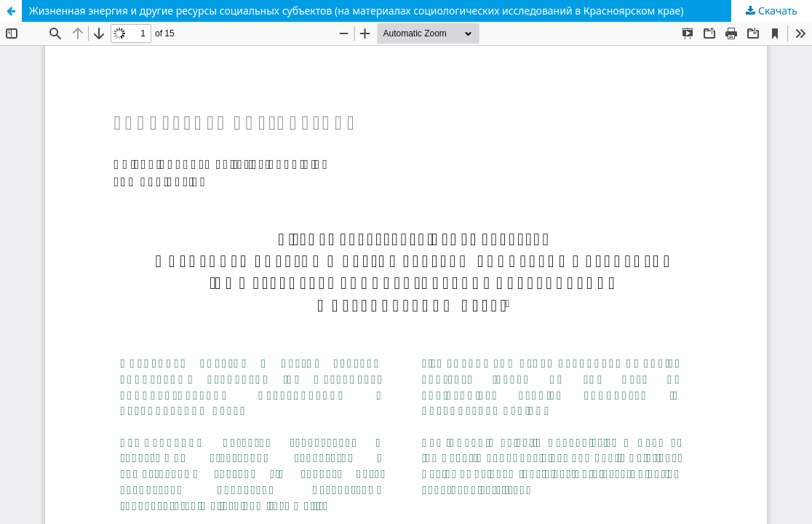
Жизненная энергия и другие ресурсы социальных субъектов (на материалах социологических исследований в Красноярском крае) (357, 11)
